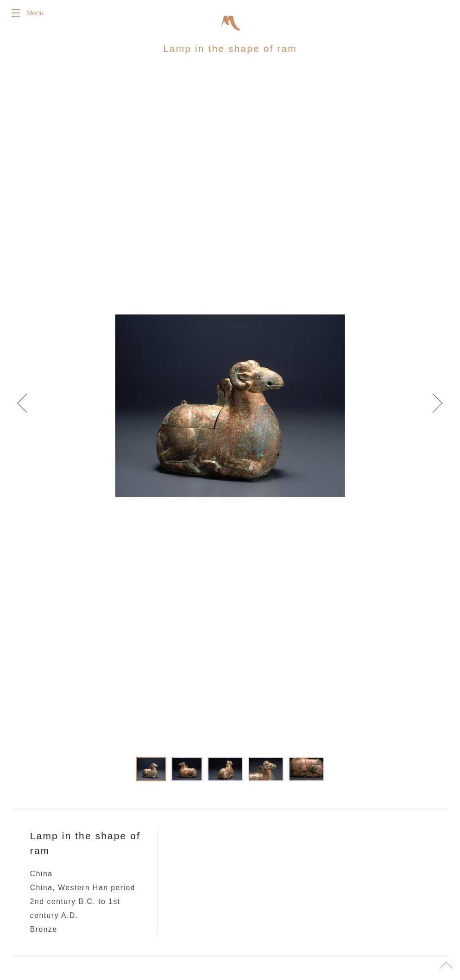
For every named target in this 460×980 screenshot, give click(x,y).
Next (432, 408)
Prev (28, 408)
